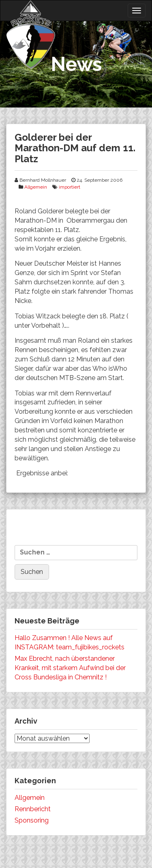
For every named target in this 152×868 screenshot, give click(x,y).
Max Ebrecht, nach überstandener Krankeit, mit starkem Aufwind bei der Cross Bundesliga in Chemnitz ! (70, 668)
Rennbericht (33, 809)
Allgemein (36, 187)
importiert (70, 187)
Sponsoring (32, 820)
